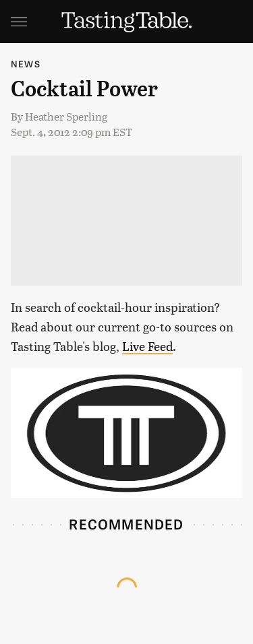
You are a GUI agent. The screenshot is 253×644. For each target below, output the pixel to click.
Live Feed (147, 346)
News (26, 64)
